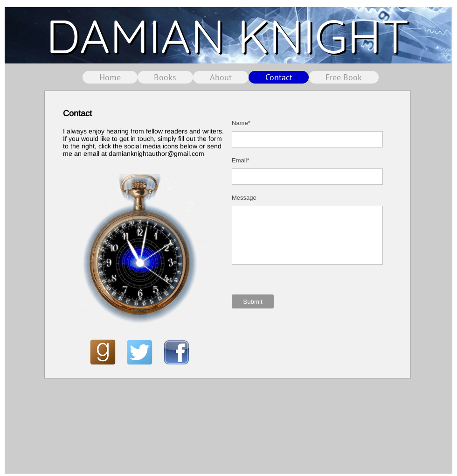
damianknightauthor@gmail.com (156, 154)
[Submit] (253, 301)
